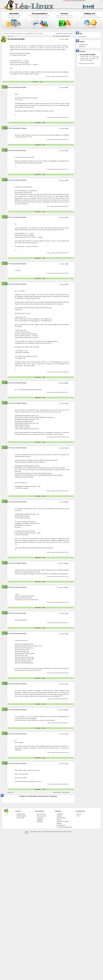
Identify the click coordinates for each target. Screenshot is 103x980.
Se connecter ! (83, 37)
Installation (60, 814)
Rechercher (82, 46)
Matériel (59, 823)
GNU (84, 1)
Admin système (61, 818)
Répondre (35, 82)
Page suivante (66, 36)
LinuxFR (74, 1)
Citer (41, 82)
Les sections (6, 34)
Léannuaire (40, 818)
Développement (61, 825)
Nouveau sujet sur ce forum (87, 64)
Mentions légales (22, 816)
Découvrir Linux (41, 814)
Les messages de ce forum (30, 34)
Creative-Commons (67, 832)
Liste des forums (83, 45)
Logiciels (59, 816)
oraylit (67, 39)
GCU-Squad (79, 1)
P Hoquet (66, 563)
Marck (67, 88)
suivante (71, 34)
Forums (79, 814)
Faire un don (20, 818)
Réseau (59, 820)
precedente (65, 34)
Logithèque (40, 820)
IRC (78, 816)
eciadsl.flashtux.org (59, 48)
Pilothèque (40, 822)
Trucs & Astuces (41, 816)
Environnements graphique (64, 827)
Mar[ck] (66, 383)
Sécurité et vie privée (63, 822)
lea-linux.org (19, 100)
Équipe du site (21, 814)
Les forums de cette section (16, 34)
